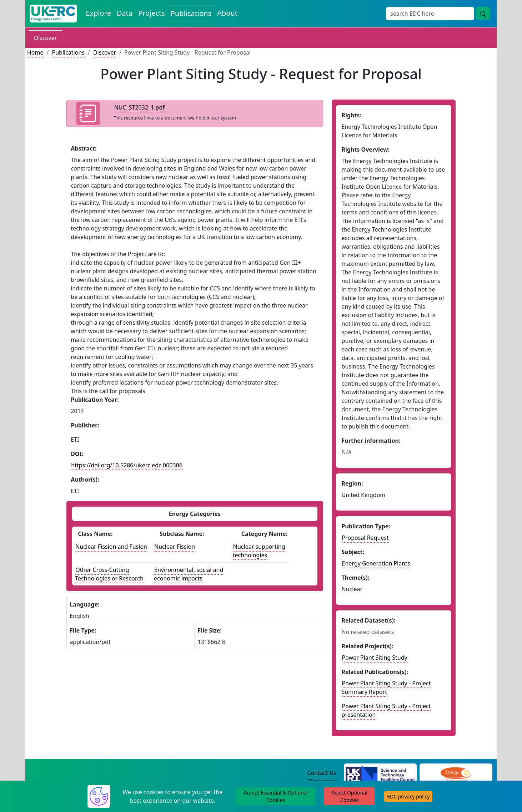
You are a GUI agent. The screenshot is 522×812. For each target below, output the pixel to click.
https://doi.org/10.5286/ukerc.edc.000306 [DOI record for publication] (127, 465)
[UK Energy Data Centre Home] (53, 14)
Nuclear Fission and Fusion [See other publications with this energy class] (111, 547)
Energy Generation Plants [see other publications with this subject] (376, 563)
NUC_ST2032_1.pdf (139, 107)
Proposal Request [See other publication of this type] (365, 538)
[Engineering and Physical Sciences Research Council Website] (456, 773)
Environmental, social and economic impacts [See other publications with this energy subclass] (189, 574)
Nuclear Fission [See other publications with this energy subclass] (175, 547)
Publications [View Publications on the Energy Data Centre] (191, 13)
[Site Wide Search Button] (483, 13)
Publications (68, 52)
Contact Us (322, 773)
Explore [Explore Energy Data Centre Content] (98, 13)
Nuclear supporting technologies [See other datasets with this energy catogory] (259, 551)
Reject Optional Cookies (349, 796)
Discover (45, 38)
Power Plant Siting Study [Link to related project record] (375, 658)
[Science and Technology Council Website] (380, 773)
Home (35, 52)
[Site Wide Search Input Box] (430, 14)
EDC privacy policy (408, 796)
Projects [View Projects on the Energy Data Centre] (152, 13)
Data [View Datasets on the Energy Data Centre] (125, 13)
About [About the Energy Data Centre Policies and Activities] (227, 13)
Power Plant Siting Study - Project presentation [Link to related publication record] (386, 710)
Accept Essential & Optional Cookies (276, 796)
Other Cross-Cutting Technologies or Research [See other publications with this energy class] (109, 574)
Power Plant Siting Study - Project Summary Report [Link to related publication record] (386, 687)
